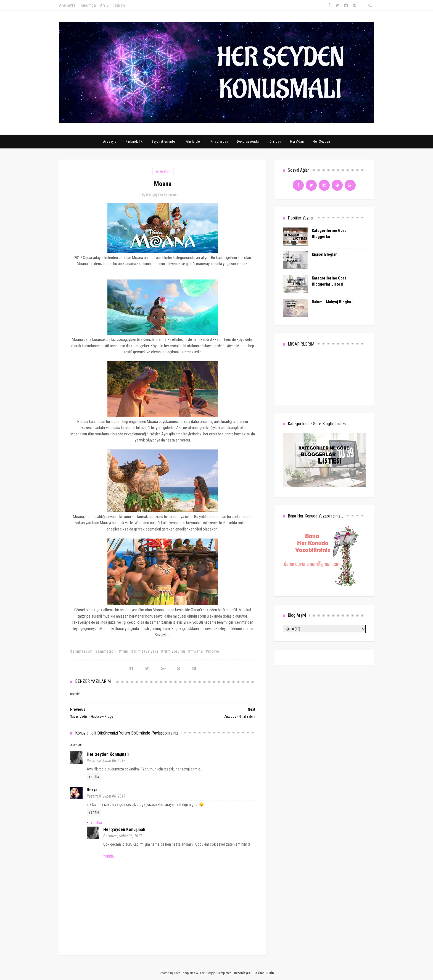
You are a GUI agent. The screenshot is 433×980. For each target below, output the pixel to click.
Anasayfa (67, 5)
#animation (106, 651)
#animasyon (81, 651)
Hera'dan (297, 141)
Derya (92, 790)
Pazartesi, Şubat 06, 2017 (106, 761)
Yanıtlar (96, 823)
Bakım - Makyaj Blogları (332, 302)
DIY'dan (275, 141)
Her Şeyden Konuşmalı (108, 754)
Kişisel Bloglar (324, 254)
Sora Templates (185, 973)
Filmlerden (194, 141)
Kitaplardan (219, 141)
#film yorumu (173, 651)
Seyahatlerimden (164, 141)
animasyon (163, 171)
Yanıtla (94, 777)
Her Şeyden (321, 141)
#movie (212, 651)
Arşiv (104, 5)
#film (124, 651)
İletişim (119, 5)
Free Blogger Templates (215, 973)
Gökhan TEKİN (264, 973)
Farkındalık (134, 141)
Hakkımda (88, 5)
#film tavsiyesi (145, 651)
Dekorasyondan (249, 141)
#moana (196, 651)
